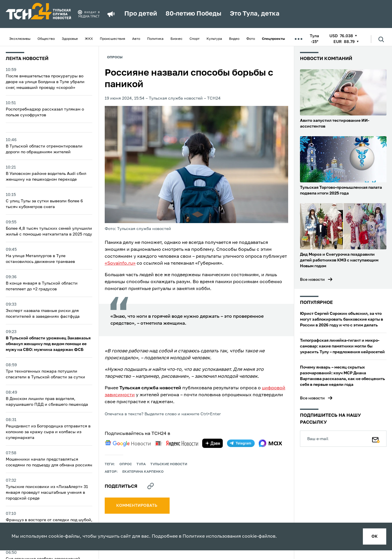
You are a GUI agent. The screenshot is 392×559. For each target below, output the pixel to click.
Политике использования (212, 536)
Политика (155, 39)
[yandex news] (177, 443)
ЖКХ (89, 39)
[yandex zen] (213, 443)
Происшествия (112, 39)
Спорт (195, 39)
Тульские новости (169, 464)
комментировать (137, 506)
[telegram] (241, 443)
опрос (126, 464)
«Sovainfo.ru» (120, 263)
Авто (136, 39)
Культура (214, 39)
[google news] (128, 443)
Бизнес (177, 39)
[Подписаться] (376, 439)
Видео (234, 39)
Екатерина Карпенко (143, 472)
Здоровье (70, 39)
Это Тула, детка (255, 14)
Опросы (115, 57)
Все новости (312, 280)
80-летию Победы (193, 14)
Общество (46, 39)
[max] (270, 443)
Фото (251, 39)
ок (375, 536)
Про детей (141, 14)
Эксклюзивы (20, 39)
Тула (141, 464)
